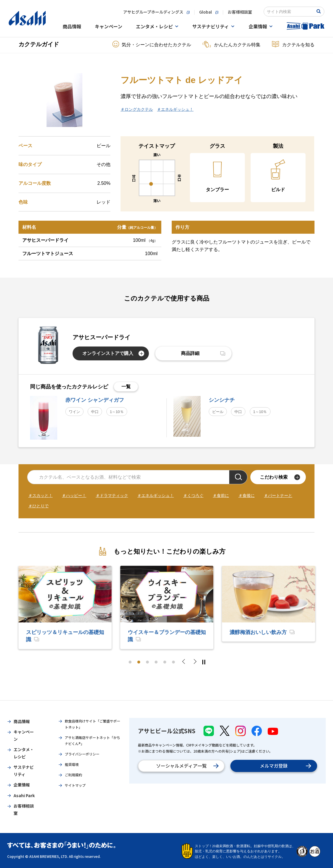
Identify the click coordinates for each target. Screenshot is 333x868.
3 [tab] (147, 662)
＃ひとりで (38, 506)
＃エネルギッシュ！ (175, 109)
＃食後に (247, 495)
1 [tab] (130, 662)
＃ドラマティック (112, 495)
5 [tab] (165, 662)
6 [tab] (173, 662)
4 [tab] (156, 662)
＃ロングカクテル (137, 109)
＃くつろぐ (193, 495)
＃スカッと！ (40, 495)
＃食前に (221, 495)
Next (195, 662)
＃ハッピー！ (74, 495)
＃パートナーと (278, 495)
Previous (185, 662)
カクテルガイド (39, 44)
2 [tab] (139, 662)
